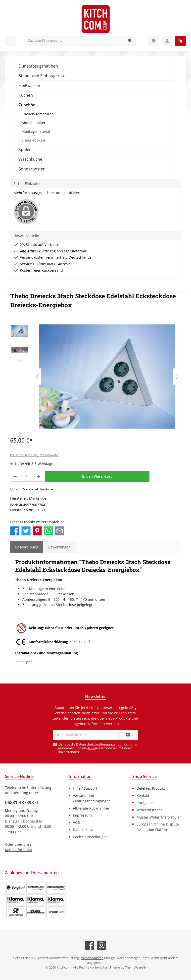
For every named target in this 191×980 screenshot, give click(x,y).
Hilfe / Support (85, 788)
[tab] (27, 547)
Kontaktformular (19, 850)
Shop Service (144, 776)
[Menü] (10, 41)
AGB (90, 748)
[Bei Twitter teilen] (26, 530)
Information (80, 776)
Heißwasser (30, 85)
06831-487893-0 (21, 802)
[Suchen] (130, 41)
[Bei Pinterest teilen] (37, 530)
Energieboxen (33, 140)
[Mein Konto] (167, 41)
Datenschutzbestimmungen (97, 744)
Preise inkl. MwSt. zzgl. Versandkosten (35, 455)
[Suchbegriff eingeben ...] (75, 41)
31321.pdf (24, 662)
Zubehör (27, 105)
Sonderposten (32, 169)
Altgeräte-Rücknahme (91, 808)
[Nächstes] (177, 377)
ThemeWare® (135, 967)
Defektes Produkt (151, 788)
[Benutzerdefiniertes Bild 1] (36, 900)
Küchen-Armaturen (38, 114)
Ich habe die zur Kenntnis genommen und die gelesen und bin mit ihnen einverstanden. (97, 748)
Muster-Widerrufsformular (159, 817)
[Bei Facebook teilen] (15, 530)
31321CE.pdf (80, 642)
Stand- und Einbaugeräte (42, 76)
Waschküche (30, 159)
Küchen (26, 95)
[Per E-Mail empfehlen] (60, 530)
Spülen (25, 150)
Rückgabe (145, 803)
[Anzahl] (27, 476)
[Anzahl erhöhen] (38, 476)
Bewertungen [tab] (59, 547)
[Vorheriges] (38, 377)
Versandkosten (92, 958)
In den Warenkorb (97, 476)
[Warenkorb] (181, 41)
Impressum (82, 815)
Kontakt (143, 795)
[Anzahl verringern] (15, 476)
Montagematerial (36, 131)
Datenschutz (83, 830)
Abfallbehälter (34, 123)
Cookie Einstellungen (90, 837)
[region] (95, 377)
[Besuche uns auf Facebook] (90, 945)
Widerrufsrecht (149, 810)
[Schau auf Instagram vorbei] (102, 945)
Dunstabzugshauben (38, 66)
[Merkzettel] (154, 41)
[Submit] (128, 735)
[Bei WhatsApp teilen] (48, 530)
